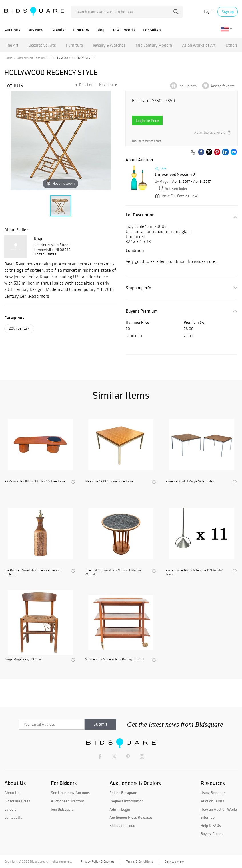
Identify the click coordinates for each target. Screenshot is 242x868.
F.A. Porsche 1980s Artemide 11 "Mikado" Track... (194, 572)
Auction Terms (212, 801)
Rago (39, 238)
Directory (81, 30)
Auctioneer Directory (67, 801)
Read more (39, 296)
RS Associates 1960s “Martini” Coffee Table (35, 481)
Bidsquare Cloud (122, 826)
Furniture (74, 45)
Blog (100, 30)
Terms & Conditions (139, 861)
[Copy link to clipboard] (193, 153)
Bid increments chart (147, 141)
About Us (12, 793)
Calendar (58, 30)
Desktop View (174, 861)
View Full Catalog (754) (176, 196)
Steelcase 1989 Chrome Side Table (109, 481)
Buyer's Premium (142, 311)
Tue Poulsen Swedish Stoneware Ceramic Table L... (33, 572)
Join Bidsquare (62, 809)
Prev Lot (83, 85)
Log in (209, 12)
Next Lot (108, 85)
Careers (10, 809)
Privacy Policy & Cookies (97, 861)
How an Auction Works (219, 809)
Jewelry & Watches (109, 45)
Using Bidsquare (214, 793)
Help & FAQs (211, 826)
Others (232, 45)
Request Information (126, 801)
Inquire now (188, 86)
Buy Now (35, 30)
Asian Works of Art (199, 45)
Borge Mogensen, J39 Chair (23, 659)
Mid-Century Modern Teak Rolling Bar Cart (114, 659)
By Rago (162, 181)
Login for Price (147, 121)
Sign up (228, 12)
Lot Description (140, 215)
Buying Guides (212, 834)
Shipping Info (138, 288)
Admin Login (120, 809)
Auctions (12, 30)
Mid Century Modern (154, 45)
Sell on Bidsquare (123, 793)
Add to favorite (223, 86)
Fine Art (11, 45)
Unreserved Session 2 (32, 58)
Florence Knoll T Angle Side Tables (190, 481)
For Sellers (152, 30)
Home (8, 58)
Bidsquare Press (17, 801)
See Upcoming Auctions (70, 793)
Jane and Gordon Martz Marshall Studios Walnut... (113, 572)
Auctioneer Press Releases (131, 817)
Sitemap (208, 817)
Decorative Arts (42, 45)
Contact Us (13, 817)
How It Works (124, 30)
